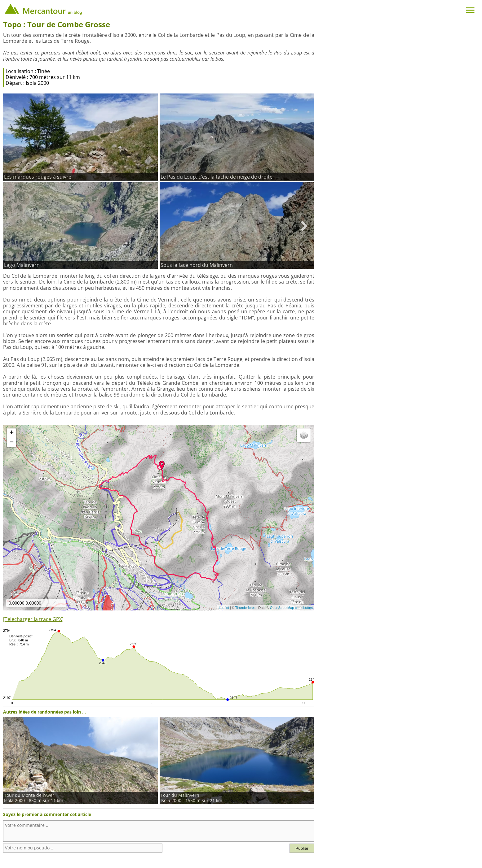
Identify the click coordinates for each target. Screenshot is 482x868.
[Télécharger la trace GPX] (33, 619)
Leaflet (224, 608)
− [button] (12, 443)
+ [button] (12, 433)
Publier (302, 848)
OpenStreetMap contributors (291, 608)
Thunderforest (246, 608)
